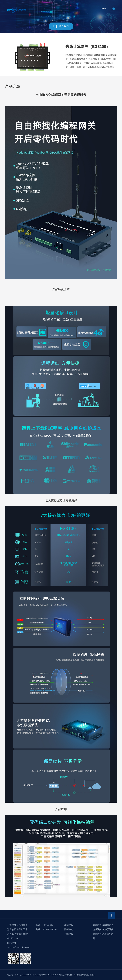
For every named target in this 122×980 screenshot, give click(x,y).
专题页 (92, 975)
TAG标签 (77, 975)
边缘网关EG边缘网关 (103, 925)
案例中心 (69, 929)
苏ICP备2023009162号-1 (25, 975)
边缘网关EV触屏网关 (103, 929)
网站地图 (85, 975)
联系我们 (61, 26)
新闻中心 (69, 925)
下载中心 (69, 934)
